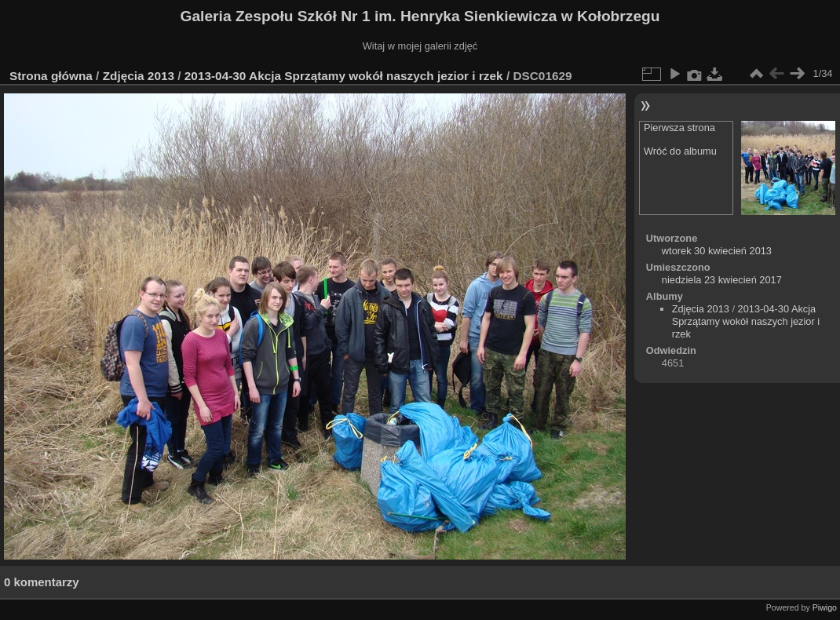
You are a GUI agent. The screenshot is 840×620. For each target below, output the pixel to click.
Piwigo (825, 607)
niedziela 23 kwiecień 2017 (722, 280)
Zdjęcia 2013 (139, 76)
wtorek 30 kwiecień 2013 (717, 251)
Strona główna (51, 76)
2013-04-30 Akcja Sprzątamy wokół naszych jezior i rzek (344, 76)
